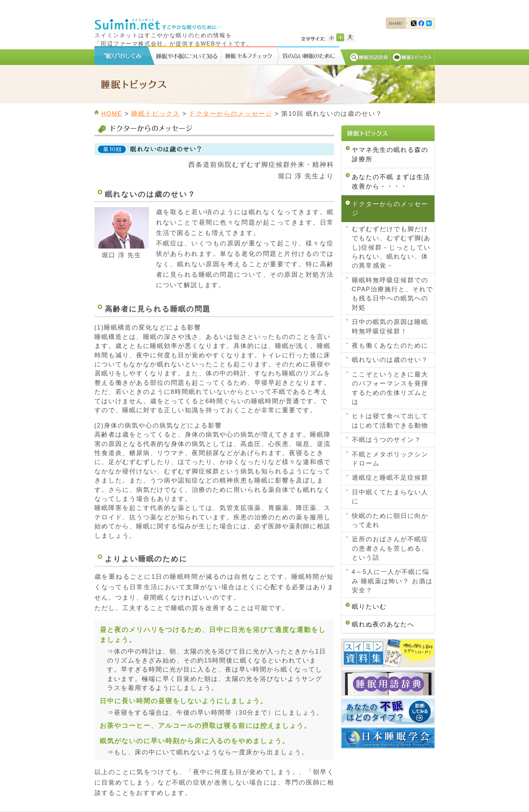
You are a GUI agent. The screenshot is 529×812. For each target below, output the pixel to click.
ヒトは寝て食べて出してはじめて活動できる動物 (390, 421)
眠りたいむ (369, 607)
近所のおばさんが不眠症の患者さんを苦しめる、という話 (390, 548)
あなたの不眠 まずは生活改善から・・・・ (391, 181)
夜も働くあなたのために (390, 346)
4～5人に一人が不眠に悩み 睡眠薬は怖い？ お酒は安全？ (392, 581)
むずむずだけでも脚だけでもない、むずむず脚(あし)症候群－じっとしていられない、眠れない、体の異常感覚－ (391, 247)
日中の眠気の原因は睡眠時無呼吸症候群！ (390, 326)
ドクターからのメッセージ (231, 114)
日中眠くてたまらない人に (390, 497)
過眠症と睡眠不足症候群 (390, 478)
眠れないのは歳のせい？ (390, 360)
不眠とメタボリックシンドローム (390, 459)
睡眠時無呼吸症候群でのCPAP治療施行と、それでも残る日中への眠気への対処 (393, 294)
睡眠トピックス (156, 114)
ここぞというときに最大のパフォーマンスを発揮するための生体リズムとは (390, 388)
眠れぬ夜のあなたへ (383, 624)
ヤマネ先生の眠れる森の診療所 (390, 154)
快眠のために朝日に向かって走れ (390, 520)
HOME (112, 114)
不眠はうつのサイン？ (387, 440)
